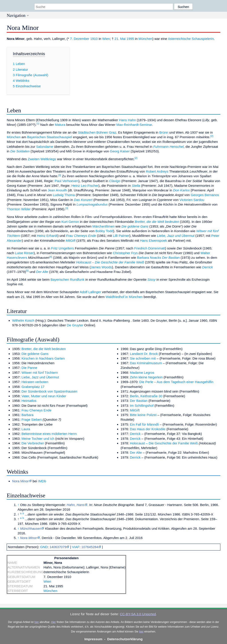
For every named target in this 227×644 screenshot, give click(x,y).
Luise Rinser (24, 253)
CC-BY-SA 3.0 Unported (138, 614)
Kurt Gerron (70, 222)
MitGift (70, 240)
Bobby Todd (104, 231)
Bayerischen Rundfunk (68, 279)
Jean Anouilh (57, 190)
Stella (136, 186)
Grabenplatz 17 (33, 387)
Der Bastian (171, 258)
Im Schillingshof (142, 406)
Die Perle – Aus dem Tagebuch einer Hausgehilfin (176, 382)
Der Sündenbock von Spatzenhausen (49, 391)
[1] (38, 124)
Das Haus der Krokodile (148, 429)
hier (37, 622)
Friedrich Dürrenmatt (150, 248)
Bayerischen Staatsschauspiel (50, 137)
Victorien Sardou (192, 200)
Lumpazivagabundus (92, 204)
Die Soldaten (20, 151)
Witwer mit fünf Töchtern (40, 373)
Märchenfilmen (104, 226)
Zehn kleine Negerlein (146, 377)
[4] (51, 257)
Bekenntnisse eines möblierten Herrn (49, 434)
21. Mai (120, 39)
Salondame (45, 147)
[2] (212, 136)
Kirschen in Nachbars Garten (43, 358)
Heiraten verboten (35, 382)
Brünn (164, 132)
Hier (53, 622)
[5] (27, 271)
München (145, 39)
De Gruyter (75, 325)
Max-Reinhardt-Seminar (134, 125)
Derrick (207, 267)
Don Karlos (181, 190)
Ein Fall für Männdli (144, 424)
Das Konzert (83, 200)
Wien (106, 39)
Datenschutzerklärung (125, 639)
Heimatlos (29, 401)
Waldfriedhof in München (124, 297)
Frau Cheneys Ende (81, 236)
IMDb (42, 481)
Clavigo (115, 181)
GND (44, 547)
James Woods (101, 267)
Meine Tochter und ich (38, 439)
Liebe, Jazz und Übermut (176, 236)
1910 (94, 39)
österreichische (179, 39)
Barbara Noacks (149, 258)
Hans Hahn (127, 120)
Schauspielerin (203, 39)
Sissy (151, 279)
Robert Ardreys (157, 171)
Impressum (93, 639)
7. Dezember (80, 39)
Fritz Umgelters (62, 248)
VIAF (76, 547)
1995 (130, 39)
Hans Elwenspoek (153, 240)
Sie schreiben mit (143, 358)
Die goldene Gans (135, 226)
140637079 (58, 547)
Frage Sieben (32, 419)
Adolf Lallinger (90, 292)
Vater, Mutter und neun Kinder (44, 396)
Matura (60, 125)
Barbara (27, 415)
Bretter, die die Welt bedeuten (157, 222)
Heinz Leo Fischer (85, 186)
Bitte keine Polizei (143, 415)
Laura (26, 429)
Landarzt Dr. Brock (144, 354)
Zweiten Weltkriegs (42, 159)
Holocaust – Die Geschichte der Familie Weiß (110, 262)
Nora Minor (21, 481)
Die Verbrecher (33, 443)
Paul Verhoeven (67, 181)
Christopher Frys (125, 253)
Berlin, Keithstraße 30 (146, 396)
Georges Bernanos (205, 195)
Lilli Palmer (121, 236)
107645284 (90, 547)
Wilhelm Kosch (23, 320)
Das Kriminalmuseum (146, 363)
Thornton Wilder (19, 209)
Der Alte (42, 272)
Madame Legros (142, 373)
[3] (60, 175)
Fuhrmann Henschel (168, 147)
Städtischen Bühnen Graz (97, 132)
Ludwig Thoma (64, 195)
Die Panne (29, 368)
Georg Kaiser (120, 151)
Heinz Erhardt (47, 236)
